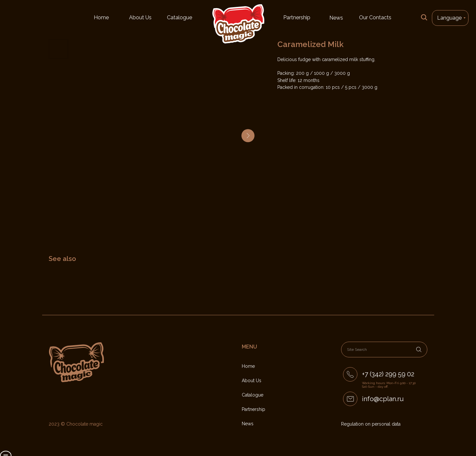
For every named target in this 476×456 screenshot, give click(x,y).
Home (101, 17)
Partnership (297, 17)
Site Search (357, 350)
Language (449, 18)
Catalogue (180, 17)
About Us (140, 17)
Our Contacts (375, 17)
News (336, 18)
